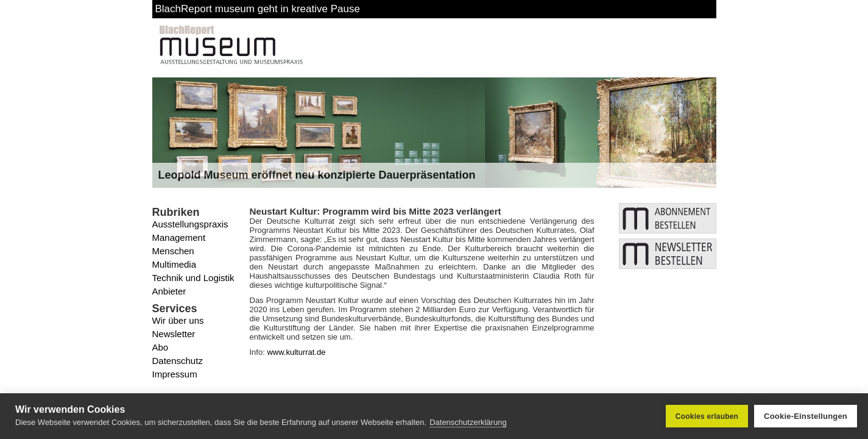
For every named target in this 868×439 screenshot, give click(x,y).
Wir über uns (178, 320)
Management (179, 237)
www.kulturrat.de (296, 352)
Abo (161, 347)
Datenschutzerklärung (468, 422)
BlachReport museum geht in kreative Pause (258, 9)
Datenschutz (178, 361)
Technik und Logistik (193, 278)
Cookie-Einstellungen (806, 416)
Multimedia (175, 264)
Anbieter (169, 291)
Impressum (175, 374)
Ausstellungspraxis (190, 224)
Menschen (173, 251)
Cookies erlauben (707, 416)
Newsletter (174, 334)
